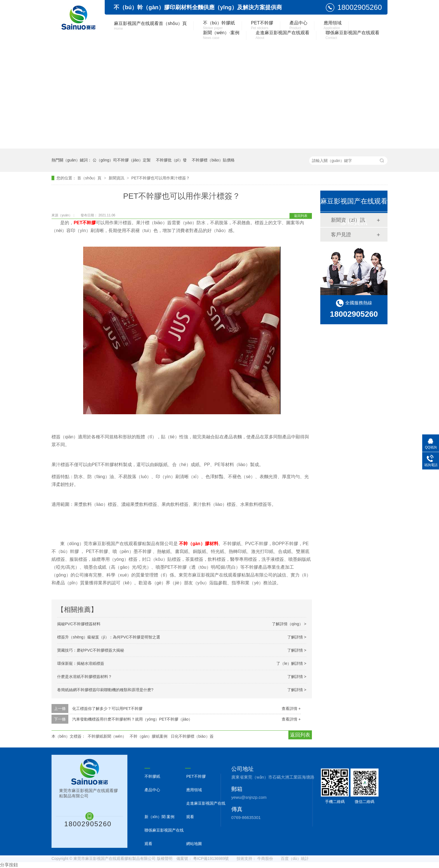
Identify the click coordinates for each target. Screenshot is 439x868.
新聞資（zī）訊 (348, 220)
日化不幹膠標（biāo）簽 (192, 736)
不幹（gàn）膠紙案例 (149, 736)
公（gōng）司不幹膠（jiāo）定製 (122, 160)
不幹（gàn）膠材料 (199, 544)
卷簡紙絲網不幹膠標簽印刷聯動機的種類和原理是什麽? (105, 690)
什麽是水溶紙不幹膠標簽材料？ (85, 677)
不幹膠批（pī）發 (171, 160)
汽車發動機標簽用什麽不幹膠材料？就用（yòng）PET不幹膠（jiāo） (132, 719)
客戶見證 (341, 235)
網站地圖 (194, 844)
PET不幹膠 (262, 25)
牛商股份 (265, 858)
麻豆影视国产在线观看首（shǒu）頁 (150, 26)
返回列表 (301, 216)
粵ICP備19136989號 (211, 858)
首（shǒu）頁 (90, 178)
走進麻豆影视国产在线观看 (282, 35)
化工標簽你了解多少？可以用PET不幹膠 (107, 709)
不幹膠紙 (152, 776)
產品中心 (298, 25)
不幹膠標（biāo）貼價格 (213, 160)
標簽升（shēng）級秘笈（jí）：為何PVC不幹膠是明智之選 (109, 637)
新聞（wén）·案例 (221, 35)
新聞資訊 (117, 178)
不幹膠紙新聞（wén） (107, 736)
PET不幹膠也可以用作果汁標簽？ (161, 178)
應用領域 (333, 25)
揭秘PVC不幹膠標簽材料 (79, 624)
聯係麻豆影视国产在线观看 (352, 35)
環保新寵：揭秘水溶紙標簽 (81, 663)
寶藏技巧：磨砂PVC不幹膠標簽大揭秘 (91, 650)
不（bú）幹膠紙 (219, 25)
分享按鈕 (9, 865)
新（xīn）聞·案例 (159, 817)
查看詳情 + (291, 709)
